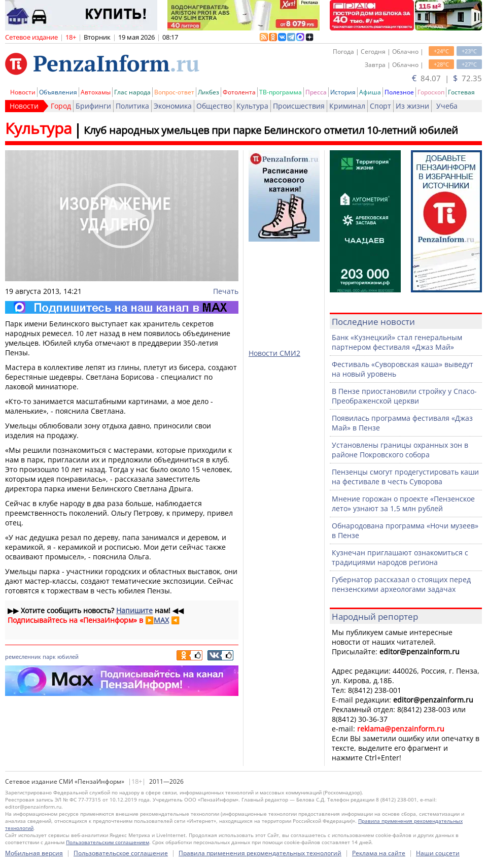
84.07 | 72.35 (447, 78)
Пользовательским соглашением (108, 842)
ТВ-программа (281, 92)
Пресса (316, 92)
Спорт (380, 106)
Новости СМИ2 (274, 353)
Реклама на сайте (379, 853)
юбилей (68, 657)
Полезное (399, 92)
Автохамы (96, 92)
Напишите (134, 610)
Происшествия (299, 106)
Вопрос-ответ (174, 92)
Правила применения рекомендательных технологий (260, 853)
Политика (132, 106)
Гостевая (461, 92)
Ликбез (208, 92)
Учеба (447, 106)
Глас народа (132, 92)
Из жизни (412, 106)
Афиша (370, 92)
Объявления (58, 92)
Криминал (347, 106)
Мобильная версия (34, 853)
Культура (252, 106)
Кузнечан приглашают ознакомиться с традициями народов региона (400, 557)
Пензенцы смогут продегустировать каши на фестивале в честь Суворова (405, 477)
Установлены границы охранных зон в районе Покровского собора (400, 450)
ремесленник (23, 657)
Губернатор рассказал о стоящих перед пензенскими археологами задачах (401, 584)
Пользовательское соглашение (121, 853)
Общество (214, 106)
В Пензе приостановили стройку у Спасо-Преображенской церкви (404, 396)
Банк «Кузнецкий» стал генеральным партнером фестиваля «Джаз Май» (397, 342)
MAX (161, 620)
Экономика (173, 106)
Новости (23, 92)
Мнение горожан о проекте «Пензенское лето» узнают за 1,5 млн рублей (403, 504)
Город (61, 106)
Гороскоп (431, 92)
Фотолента (239, 92)
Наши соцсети (438, 853)
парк (49, 657)
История (343, 92)
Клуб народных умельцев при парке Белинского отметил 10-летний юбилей (271, 130)
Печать (226, 291)
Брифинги (93, 106)
